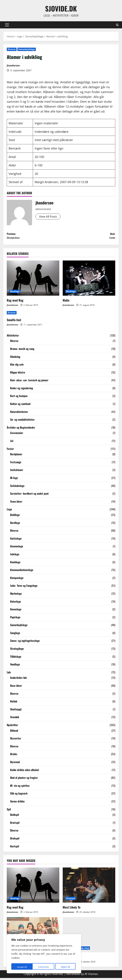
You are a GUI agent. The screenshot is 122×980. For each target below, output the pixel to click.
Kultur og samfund (20, 406)
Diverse (12, 49)
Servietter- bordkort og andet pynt (29, 495)
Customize (22, 967)
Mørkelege (16, 596)
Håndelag (15, 358)
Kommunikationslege (22, 572)
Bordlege (15, 293)
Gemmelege (17, 548)
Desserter (16, 740)
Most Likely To (72, 909)
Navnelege (16, 611)
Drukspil (15, 840)
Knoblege (15, 564)
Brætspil (15, 825)
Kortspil (15, 848)
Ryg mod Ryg (15, 302)
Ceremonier (17, 435)
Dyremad (15, 764)
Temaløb (15, 719)
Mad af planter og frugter (24, 780)
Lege (9, 511)
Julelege (15, 556)
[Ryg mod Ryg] (33, 280)
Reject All (44, 967)
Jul (12, 443)
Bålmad (14, 732)
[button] (7, 25)
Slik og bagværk (19, 795)
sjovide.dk (61, 8)
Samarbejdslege (27, 49)
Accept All (66, 967)
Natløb (14, 703)
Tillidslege (16, 659)
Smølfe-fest (14, 322)
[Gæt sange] (89, 937)
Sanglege (15, 635)
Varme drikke (17, 803)
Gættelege (16, 540)
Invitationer (17, 472)
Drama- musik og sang (22, 351)
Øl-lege (14, 480)
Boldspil (15, 817)
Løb (9, 674)
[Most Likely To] (89, 887)
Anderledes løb (18, 680)
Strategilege (17, 651)
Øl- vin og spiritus (20, 788)
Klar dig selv (17, 366)
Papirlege (15, 619)
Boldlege (15, 517)
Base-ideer (16, 688)
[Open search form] (117, 25)
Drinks (14, 756)
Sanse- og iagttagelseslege (25, 643)
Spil (9, 811)
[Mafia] (89, 280)
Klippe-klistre (18, 374)
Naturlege (16, 603)
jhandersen (13, 65)
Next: (88, 237)
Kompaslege (17, 580)
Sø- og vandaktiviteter (22, 421)
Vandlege (15, 666)
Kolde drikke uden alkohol (25, 772)
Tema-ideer (16, 503)
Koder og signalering (22, 390)
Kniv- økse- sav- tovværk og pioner (29, 382)
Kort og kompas (19, 398)
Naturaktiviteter (19, 414)
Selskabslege (17, 488)
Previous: (34, 237)
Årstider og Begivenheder (21, 429)
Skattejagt (16, 711)
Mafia (66, 302)
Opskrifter (12, 727)
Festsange (16, 464)
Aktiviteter (13, 337)
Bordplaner (16, 456)
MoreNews (73, 976)
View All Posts (49, 217)
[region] (44, 954)
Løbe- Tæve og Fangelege (24, 588)
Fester (10, 451)
